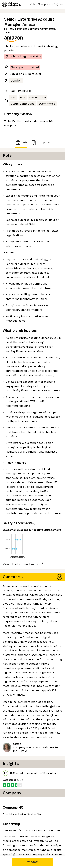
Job (21, 143)
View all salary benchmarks (21, 564)
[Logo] (12, 4)
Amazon (30, 24)
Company (40, 143)
